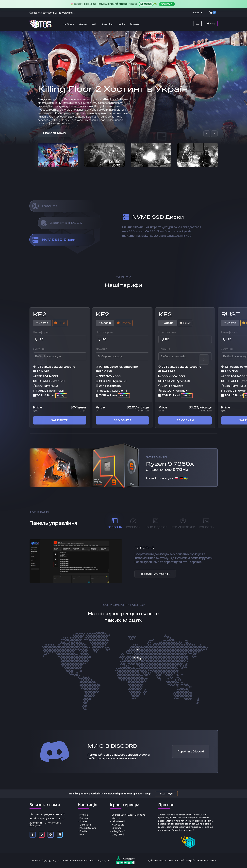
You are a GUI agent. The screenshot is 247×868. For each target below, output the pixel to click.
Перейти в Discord (191, 751)
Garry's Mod (118, 835)
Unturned (117, 828)
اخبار (94, 24)
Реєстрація (166, 794)
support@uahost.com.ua (45, 13)
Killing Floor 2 (119, 831)
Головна (84, 815)
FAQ (82, 835)
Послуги (84, 818)
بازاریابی (121, 24)
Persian (197, 13)
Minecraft (117, 818)
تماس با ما (135, 24)
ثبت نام (211, 23)
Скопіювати (167, 4)
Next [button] (204, 360)
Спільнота (85, 825)
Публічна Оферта (157, 860)
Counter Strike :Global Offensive (128, 815)
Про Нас (84, 831)
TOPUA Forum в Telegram (45, 824)
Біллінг (83, 821)
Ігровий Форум (88, 828)
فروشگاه (83, 24)
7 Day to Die (118, 825)
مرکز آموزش (107, 24)
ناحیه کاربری (68, 24)
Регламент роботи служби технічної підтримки (192, 860)
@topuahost (68, 13)
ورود (198, 23)
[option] (58, 155)
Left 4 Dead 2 (119, 821)
